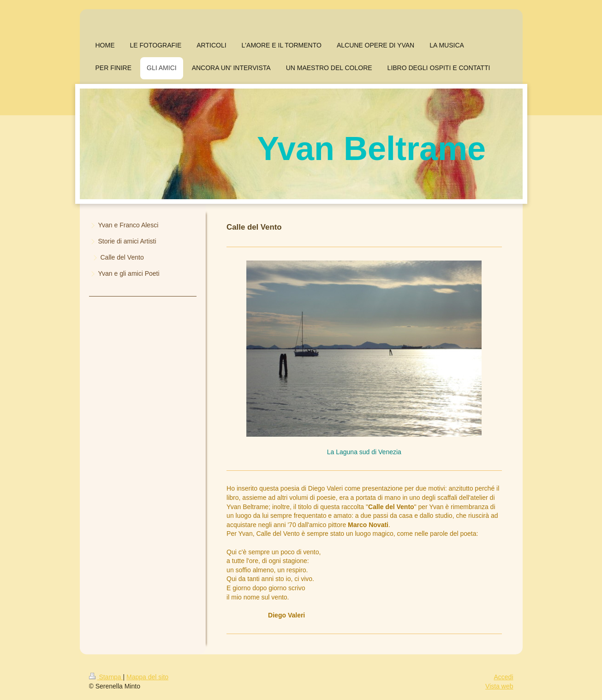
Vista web (499, 686)
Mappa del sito (147, 677)
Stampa (106, 677)
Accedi (503, 677)
